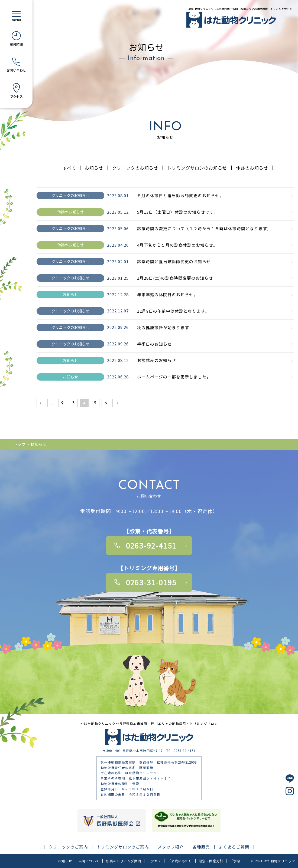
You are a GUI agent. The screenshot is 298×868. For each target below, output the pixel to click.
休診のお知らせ (252, 168)
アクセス (154, 861)
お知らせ (94, 168)
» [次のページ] (117, 403)
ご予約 (235, 861)
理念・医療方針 (211, 861)
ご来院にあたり (180, 861)
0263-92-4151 (151, 545)
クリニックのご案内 (68, 847)
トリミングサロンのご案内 (123, 847)
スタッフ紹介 (171, 847)
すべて (69, 168)
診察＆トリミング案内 (124, 861)
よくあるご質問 (234, 847)
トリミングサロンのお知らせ (197, 168)
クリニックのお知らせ (135, 168)
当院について (89, 861)
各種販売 (201, 847)
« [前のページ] (41, 403)
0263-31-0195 (151, 582)
